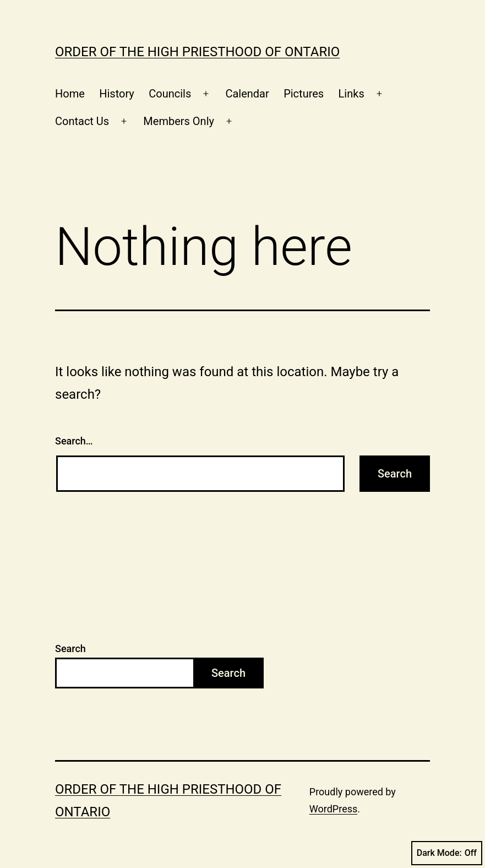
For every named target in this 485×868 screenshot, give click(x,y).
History (117, 94)
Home (70, 94)
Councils (170, 94)
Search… (74, 441)
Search (70, 649)
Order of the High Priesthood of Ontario (197, 52)
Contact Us (82, 121)
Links (352, 94)
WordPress (333, 809)
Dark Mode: (447, 853)
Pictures (304, 94)
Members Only (179, 121)
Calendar (247, 94)
